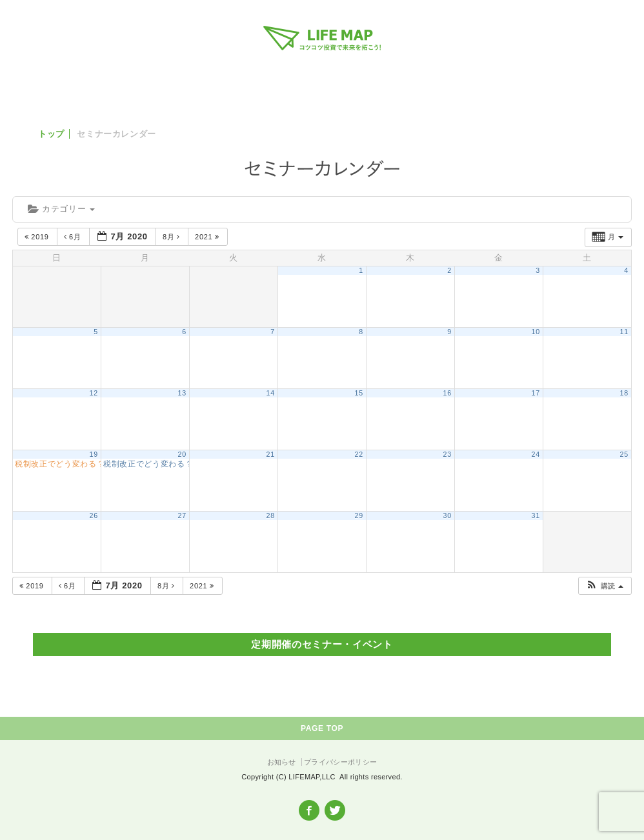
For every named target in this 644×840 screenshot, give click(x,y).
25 (624, 454)
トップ (51, 134)
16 (448, 393)
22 (359, 454)
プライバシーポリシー (340, 762)
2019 (38, 237)
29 (359, 515)
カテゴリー (61, 209)
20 (182, 454)
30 (448, 515)
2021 (208, 237)
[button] (604, 586)
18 (624, 393)
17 (536, 393)
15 (359, 393)
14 (271, 393)
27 (182, 515)
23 (448, 454)
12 (94, 393)
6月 (74, 237)
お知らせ (282, 762)
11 (624, 332)
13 (182, 393)
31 (536, 515)
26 (94, 515)
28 (271, 515)
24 (536, 454)
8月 (173, 237)
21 (271, 454)
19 (94, 454)
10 (536, 332)
